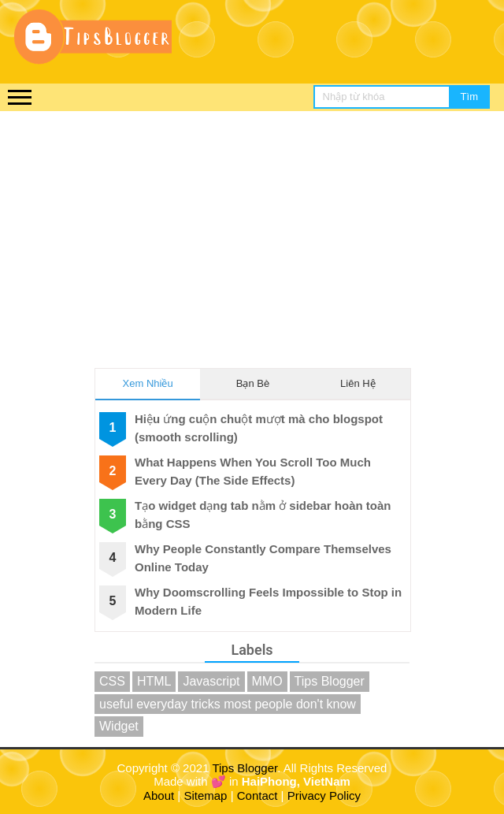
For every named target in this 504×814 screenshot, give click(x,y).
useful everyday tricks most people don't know (228, 704)
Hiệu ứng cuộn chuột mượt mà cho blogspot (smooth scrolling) (259, 428)
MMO (267, 681)
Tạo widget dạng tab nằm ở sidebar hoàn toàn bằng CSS (263, 515)
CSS (112, 681)
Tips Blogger (330, 681)
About (159, 795)
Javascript (211, 681)
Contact (258, 795)
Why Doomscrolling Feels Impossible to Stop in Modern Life (268, 601)
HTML (154, 681)
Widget (119, 726)
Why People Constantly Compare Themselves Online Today (263, 558)
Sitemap (205, 795)
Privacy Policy (324, 795)
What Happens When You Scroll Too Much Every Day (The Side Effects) (253, 471)
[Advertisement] (252, 229)
